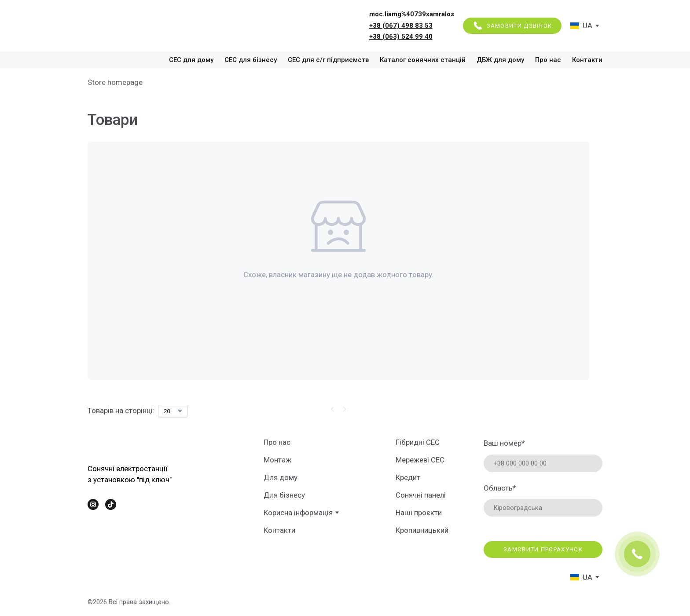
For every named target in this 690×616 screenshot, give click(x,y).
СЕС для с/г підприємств (328, 60)
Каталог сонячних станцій (423, 60)
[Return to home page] (151, 26)
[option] (581, 26)
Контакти (587, 60)
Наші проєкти (419, 513)
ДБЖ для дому (500, 60)
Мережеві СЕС (420, 460)
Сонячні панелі (421, 495)
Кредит (408, 477)
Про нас (548, 60)
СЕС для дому (191, 60)
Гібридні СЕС (418, 442)
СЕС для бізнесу (251, 60)
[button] (512, 26)
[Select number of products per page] (173, 411)
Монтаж (277, 460)
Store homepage (115, 82)
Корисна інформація (298, 513)
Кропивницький (422, 530)
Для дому (281, 477)
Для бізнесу (284, 495)
